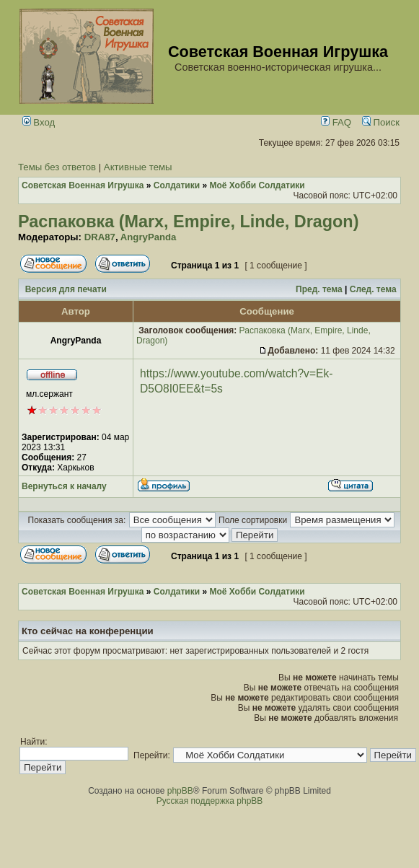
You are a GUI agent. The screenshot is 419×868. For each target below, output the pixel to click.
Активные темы (138, 167)
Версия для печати (66, 289)
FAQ (336, 122)
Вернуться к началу (64, 486)
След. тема (373, 289)
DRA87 (100, 237)
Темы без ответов (57, 167)
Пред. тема (319, 289)
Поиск (381, 122)
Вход (39, 122)
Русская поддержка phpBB (210, 801)
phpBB (180, 791)
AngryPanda (149, 237)
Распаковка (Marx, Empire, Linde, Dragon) (188, 222)
